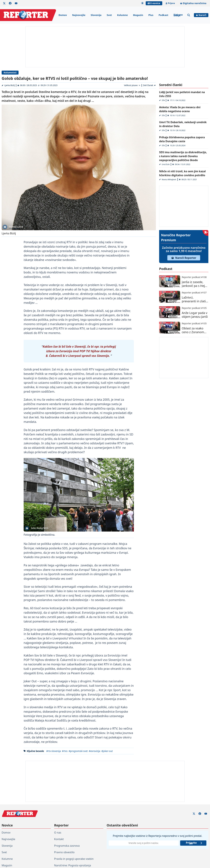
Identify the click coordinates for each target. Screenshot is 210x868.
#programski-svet (78, 751)
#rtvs (65, 751)
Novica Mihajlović (169, 179)
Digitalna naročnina (193, 3)
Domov (63, 15)
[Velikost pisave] (132, 85)
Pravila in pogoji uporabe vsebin (74, 859)
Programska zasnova (67, 846)
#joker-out (107, 751)
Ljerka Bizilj (10, 85)
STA (163, 100)
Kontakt (59, 839)
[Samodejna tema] (142, 3)
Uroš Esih (166, 164)
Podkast (163, 15)
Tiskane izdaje (178, 15)
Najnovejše (79, 15)
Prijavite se (194, 843)
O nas (58, 833)
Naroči (201, 15)
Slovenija (96, 15)
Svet (109, 15)
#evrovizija (94, 751)
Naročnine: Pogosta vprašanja (73, 865)
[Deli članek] (149, 85)
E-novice (154, 3)
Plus (151, 15)
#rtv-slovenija (54, 751)
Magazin (138, 15)
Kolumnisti (10, 72)
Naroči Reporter (184, 258)
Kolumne (122, 15)
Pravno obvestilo (64, 852)
